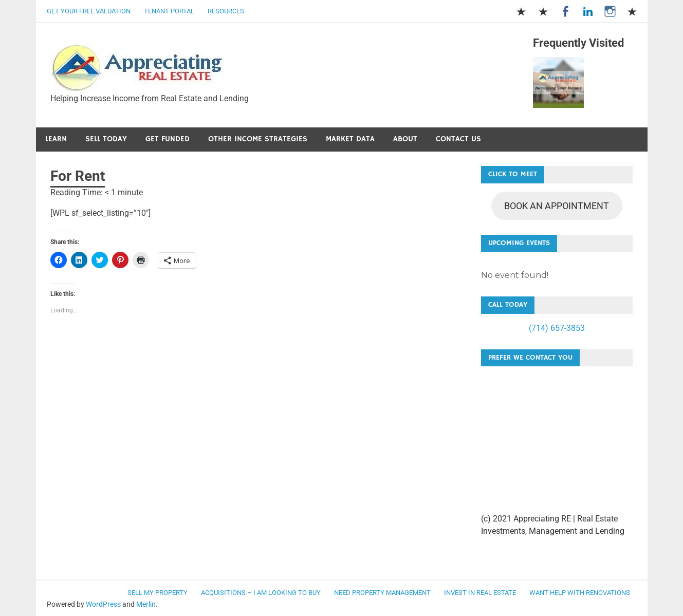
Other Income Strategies (258, 139)
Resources (226, 11)
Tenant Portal (169, 11)
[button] (137, 68)
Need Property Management (382, 593)
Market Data (350, 139)
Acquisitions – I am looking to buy (261, 593)
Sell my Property (158, 593)
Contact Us (458, 139)
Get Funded (168, 139)
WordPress (103, 604)
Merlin (146, 604)
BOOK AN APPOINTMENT (557, 206)
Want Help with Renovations (580, 593)
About (405, 139)
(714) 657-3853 (557, 328)
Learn (56, 139)
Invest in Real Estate (480, 593)
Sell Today (106, 139)
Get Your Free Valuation (89, 11)
